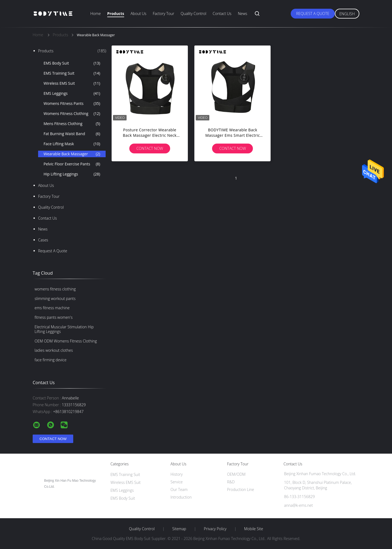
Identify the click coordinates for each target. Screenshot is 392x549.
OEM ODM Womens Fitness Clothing (66, 341)
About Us (138, 13)
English (347, 14)
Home (96, 13)
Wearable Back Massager (72, 154)
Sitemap (179, 529)
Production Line (241, 489)
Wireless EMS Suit (72, 83)
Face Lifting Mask (72, 144)
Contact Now (150, 148)
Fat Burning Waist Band (72, 134)
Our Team (179, 489)
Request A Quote (313, 13)
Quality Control (194, 13)
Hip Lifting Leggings (72, 174)
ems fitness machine (52, 308)
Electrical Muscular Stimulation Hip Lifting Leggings (64, 329)
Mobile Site (254, 529)
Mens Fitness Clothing (72, 124)
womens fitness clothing (55, 289)
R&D (231, 482)
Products (116, 13)
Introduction (181, 497)
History (177, 474)
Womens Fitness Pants (72, 104)
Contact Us (222, 13)
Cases (43, 240)
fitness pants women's (53, 317)
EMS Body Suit (72, 63)
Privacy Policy (215, 529)
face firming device (50, 360)
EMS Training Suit (72, 73)
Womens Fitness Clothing (72, 114)
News (243, 13)
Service (177, 482)
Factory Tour (163, 13)
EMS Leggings (72, 93)
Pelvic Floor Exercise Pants (72, 164)
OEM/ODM (236, 474)
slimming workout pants (55, 298)
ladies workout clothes (54, 350)
